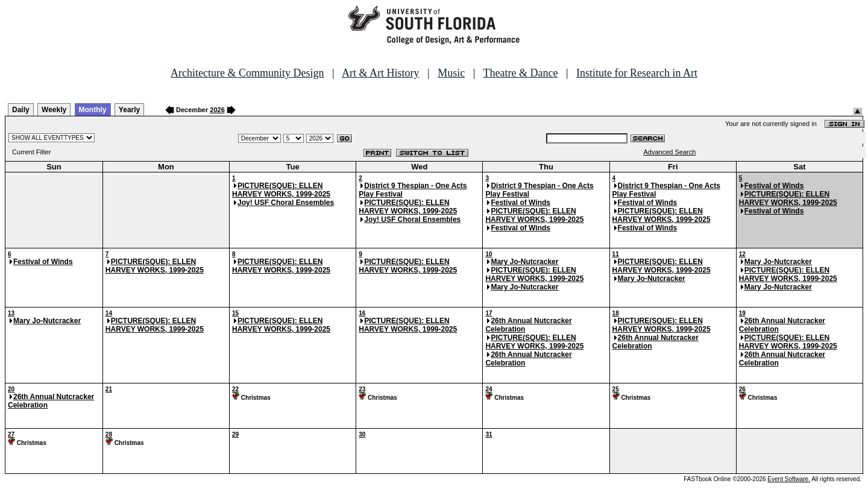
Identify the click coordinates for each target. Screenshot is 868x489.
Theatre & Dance (520, 73)
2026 (217, 110)
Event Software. (789, 479)
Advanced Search (670, 152)
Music (451, 73)
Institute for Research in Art (637, 73)
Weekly (54, 110)
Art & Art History (381, 73)
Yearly (129, 110)
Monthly (93, 110)
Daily (21, 110)
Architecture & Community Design (247, 73)
